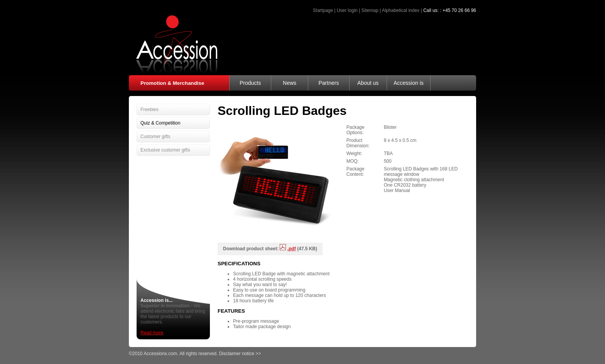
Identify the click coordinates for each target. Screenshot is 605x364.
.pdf (292, 249)
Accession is (409, 83)
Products (250, 83)
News (290, 83)
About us (368, 83)
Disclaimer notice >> (240, 354)
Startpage (323, 10)
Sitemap (370, 10)
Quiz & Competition (160, 123)
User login (347, 10)
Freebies (150, 110)
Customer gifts (155, 136)
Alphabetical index (401, 10)
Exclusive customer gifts (165, 150)
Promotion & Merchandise (172, 83)
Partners (329, 83)
